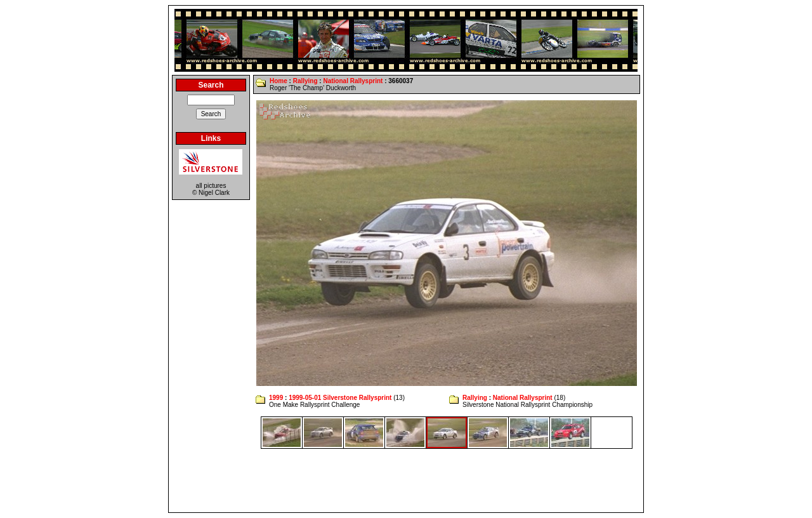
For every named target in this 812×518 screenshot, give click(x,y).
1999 (276, 398)
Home (278, 81)
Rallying (305, 81)
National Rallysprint (353, 81)
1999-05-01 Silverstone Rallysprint (340, 398)
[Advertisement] (406, 481)
